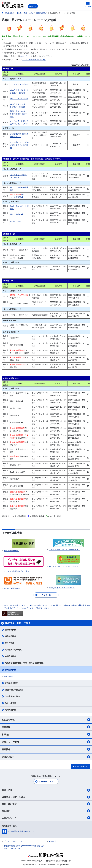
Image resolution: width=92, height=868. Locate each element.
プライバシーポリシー (13, 841)
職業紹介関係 (10, 636)
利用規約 (53, 841)
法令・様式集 (10, 703)
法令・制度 (8, 676)
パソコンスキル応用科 (19, 99)
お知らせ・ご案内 (46, 742)
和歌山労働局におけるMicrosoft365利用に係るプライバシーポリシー (24, 847)
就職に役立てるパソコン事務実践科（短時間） (19, 114)
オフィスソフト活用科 (19, 84)
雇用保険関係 (10, 710)
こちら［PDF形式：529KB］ (34, 60)
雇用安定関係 (10, 656)
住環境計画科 (16, 221)
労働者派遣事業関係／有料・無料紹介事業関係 (24, 663)
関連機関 (46, 727)
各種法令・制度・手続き (46, 797)
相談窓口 (46, 734)
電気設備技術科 (17, 214)
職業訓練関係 (10, 670)
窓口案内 (46, 811)
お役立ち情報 (46, 720)
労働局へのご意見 (46, 781)
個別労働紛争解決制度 (14, 690)
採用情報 (46, 749)
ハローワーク (26, 56)
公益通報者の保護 (13, 696)
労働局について (46, 818)
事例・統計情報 (46, 804)
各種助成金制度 (11, 683)
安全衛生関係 (10, 630)
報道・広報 (46, 790)
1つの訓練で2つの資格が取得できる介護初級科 (19, 145)
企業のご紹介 (46, 757)
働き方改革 (10, 643)
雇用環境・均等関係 (13, 650)
